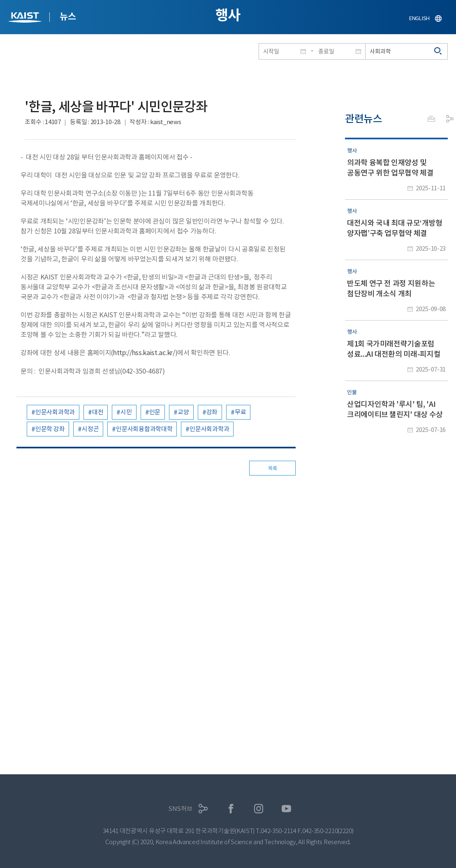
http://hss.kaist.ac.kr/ (144, 353)
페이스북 (231, 809)
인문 (155, 412)
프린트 (431, 119)
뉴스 (68, 16)
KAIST (26, 18)
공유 (450, 119)
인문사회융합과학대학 (144, 429)
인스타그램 (259, 809)
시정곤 (90, 429)
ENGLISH (419, 18)
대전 (98, 412)
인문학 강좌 (50, 429)
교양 (183, 412)
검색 (438, 51)
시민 (126, 412)
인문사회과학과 (55, 412)
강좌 (212, 412)
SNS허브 (180, 809)
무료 (240, 412)
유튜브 (286, 809)
